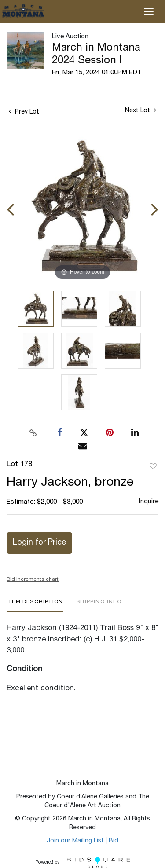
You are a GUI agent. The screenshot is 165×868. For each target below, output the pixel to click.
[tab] (35, 605)
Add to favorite (153, 467)
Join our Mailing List (75, 841)
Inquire (149, 502)
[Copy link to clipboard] (33, 433)
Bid (114, 841)
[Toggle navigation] (149, 11)
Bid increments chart (33, 579)
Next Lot (141, 110)
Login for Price (39, 543)
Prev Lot (24, 112)
